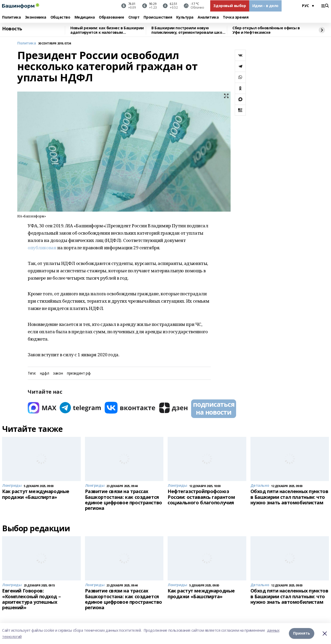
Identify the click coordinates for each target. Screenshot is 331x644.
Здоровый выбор (230, 6)
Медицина (85, 17)
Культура (185, 17)
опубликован (42, 248)
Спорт (134, 17)
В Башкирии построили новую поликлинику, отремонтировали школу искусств (189, 30)
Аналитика (208, 17)
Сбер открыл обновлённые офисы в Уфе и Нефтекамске (266, 30)
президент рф (79, 373)
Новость (12, 29)
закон (58, 373)
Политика (12, 17)
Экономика (36, 17)
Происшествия (158, 17)
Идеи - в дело (266, 6)
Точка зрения (236, 17)
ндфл (44, 373)
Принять (302, 633)
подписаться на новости (214, 408)
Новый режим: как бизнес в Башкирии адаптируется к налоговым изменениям (107, 30)
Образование (111, 17)
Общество (60, 17)
